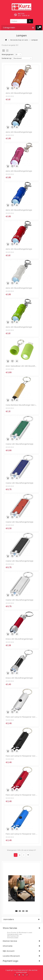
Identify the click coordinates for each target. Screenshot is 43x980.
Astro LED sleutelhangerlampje (19, 93)
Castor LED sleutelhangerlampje (20, 444)
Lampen (35, 40)
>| (28, 855)
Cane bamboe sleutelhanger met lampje (24, 405)
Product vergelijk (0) (10, 45)
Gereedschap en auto (19, 40)
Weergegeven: (8, 55)
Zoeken (30, 21)
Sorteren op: (7, 58)
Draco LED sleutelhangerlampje (19, 639)
